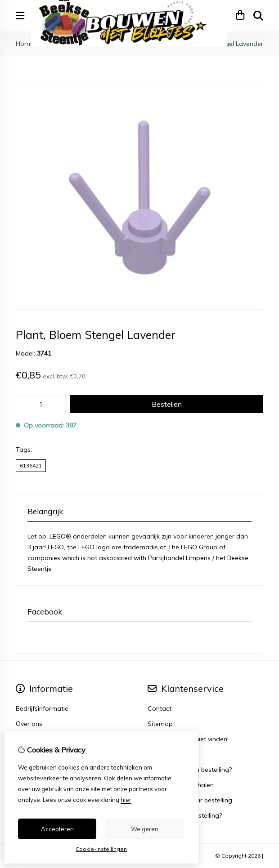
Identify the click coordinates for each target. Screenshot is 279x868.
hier (126, 800)
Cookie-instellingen (101, 849)
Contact (160, 708)
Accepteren (57, 829)
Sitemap (160, 724)
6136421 (31, 465)
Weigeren (145, 829)
